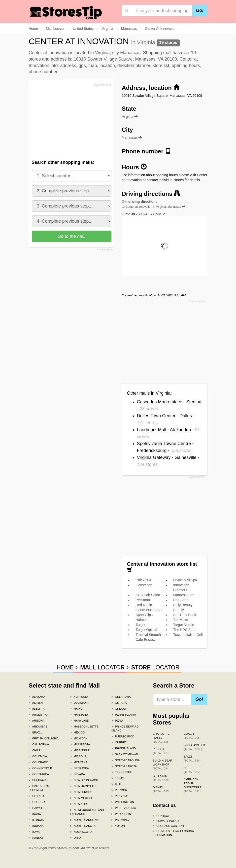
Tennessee (122, 772)
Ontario (119, 703)
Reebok (161, 751)
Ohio (75, 838)
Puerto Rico (123, 736)
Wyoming (120, 820)
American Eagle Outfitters (193, 785)
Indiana (36, 826)
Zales (192, 759)
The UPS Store (185, 630)
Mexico (77, 732)
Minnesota (80, 744)
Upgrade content (169, 826)
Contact (161, 816)
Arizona (37, 721)
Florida (37, 796)
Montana (79, 762)
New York (79, 804)
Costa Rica (39, 774)
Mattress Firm (184, 595)
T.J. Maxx (181, 620)
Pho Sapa (181, 600)
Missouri (79, 756)
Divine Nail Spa (185, 580)
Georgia (37, 802)
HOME (65, 667)
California (39, 744)
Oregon (119, 709)
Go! (200, 10)
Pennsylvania (124, 715)
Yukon (118, 826)
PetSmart (143, 600)
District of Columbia (39, 788)
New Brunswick (84, 780)
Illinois (36, 820)
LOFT (192, 770)
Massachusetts (84, 727)
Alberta (37, 709)
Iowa (34, 832)
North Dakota (83, 826)
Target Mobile (184, 625)
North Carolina (84, 820)
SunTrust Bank (185, 615)
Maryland (80, 721)
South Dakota (124, 766)
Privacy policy (166, 821)
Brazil (35, 732)
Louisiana (79, 703)
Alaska (36, 703)
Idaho (35, 814)
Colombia (38, 756)
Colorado (39, 762)
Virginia (119, 796)
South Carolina (126, 760)
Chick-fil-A (144, 580)
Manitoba (79, 715)
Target (141, 625)
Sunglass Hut (195, 747)
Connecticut (41, 768)
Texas (118, 778)
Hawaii (35, 808)
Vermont (120, 790)
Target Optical (146, 630)
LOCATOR (102, 667)
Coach (192, 736)
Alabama (37, 697)
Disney (161, 789)
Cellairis (161, 778)
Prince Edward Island (125, 729)
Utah (117, 784)
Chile (35, 750)
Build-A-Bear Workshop (163, 764)
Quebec (119, 742)
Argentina (39, 715)
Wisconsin (121, 814)
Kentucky (79, 697)
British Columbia (44, 738)
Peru (117, 721)
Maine (76, 709)
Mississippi (80, 750)
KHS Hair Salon (148, 595)
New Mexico (81, 798)
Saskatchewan (125, 754)
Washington (123, 802)
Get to (154, 204)
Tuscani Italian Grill (188, 635)
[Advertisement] (69, 123)
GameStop (144, 585)
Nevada (77, 774)
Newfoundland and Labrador (87, 812)
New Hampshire (84, 786)
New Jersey (81, 792)
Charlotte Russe (161, 738)
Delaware (38, 780)
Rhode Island (124, 748)
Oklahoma (121, 697)
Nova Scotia (81, 832)
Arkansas (38, 727)
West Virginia (124, 808)
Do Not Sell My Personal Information (174, 833)
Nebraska (79, 768)
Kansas (36, 838)
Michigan (79, 738)
